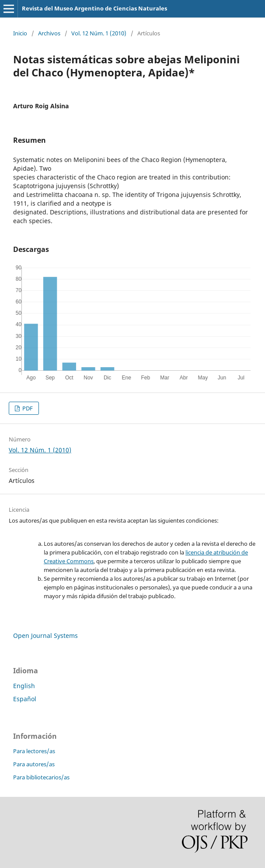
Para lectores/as (34, 751)
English (24, 686)
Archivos (49, 33)
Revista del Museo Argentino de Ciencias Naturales (94, 8)
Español (25, 699)
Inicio (20, 33)
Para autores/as (34, 764)
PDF (27, 408)
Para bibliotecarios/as (41, 777)
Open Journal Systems (45, 635)
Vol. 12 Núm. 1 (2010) (99, 33)
